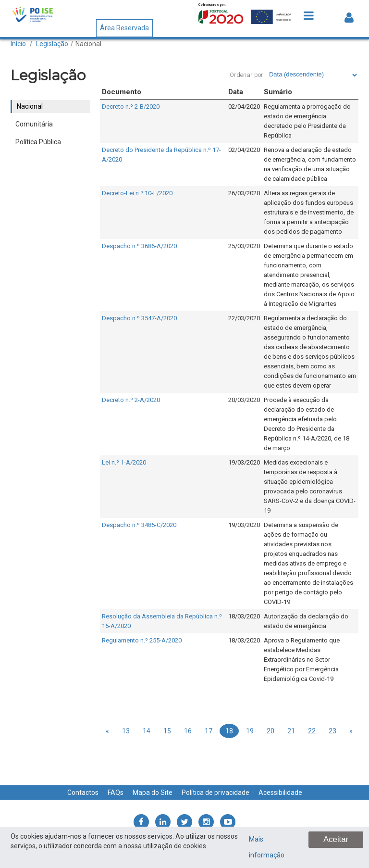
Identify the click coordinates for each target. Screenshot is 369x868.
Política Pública (38, 142)
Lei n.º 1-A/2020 (124, 462)
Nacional (88, 44)
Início (18, 44)
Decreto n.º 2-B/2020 (131, 107)
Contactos (83, 793)
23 (332, 731)
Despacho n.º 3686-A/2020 (139, 246)
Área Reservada (124, 28)
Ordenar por (246, 75)
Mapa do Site (153, 793)
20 (271, 731)
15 (167, 731)
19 (250, 731)
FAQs (116, 793)
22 (312, 731)
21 (291, 731)
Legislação (52, 44)
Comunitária (34, 124)
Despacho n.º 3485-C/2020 (139, 525)
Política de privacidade (215, 793)
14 (147, 731)
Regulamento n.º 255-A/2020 (142, 640)
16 (188, 731)
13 (126, 731)
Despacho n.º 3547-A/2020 (139, 318)
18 (229, 731)
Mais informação (267, 847)
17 (209, 731)
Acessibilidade (280, 793)
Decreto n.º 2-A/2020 (131, 400)
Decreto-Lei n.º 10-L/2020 (137, 193)
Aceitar (336, 839)
